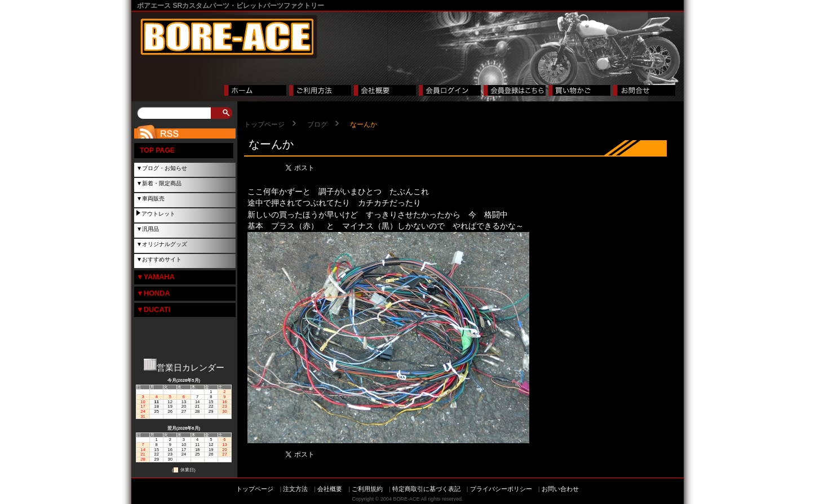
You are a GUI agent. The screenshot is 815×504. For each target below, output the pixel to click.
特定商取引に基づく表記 (426, 489)
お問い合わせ (560, 489)
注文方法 (295, 489)
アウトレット (158, 214)
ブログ (317, 124)
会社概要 (330, 489)
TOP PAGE (157, 150)
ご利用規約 (367, 489)
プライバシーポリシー (501, 489)
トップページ (264, 124)
